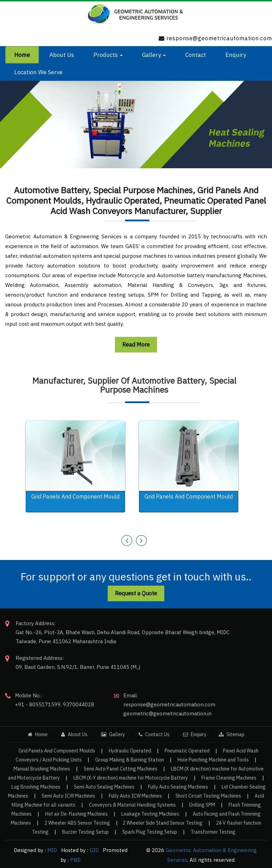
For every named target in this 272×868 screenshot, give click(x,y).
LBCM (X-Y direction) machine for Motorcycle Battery (131, 778)
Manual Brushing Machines (42, 769)
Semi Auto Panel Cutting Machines (121, 769)
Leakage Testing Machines (150, 814)
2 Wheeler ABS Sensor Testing (77, 823)
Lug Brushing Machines (36, 787)
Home (38, 734)
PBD (75, 860)
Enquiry (195, 734)
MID (51, 850)
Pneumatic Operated (187, 751)
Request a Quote (136, 593)
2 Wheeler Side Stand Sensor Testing (163, 823)
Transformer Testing (213, 832)
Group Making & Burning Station (130, 760)
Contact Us (154, 734)
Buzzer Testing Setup (85, 832)
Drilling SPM (202, 805)
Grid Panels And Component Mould (75, 496)
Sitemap (232, 734)
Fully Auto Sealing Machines (178, 787)
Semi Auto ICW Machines (68, 796)
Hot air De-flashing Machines (76, 814)
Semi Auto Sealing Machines (104, 787)
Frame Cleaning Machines (229, 778)
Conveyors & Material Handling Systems (132, 805)
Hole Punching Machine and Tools (213, 760)
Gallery (113, 734)
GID (93, 850)
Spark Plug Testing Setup (150, 832)
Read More (136, 344)
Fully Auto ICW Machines (135, 796)
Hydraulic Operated (130, 751)
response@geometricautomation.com (219, 38)
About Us (74, 734)
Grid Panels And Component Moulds (57, 751)
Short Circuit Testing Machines (208, 796)
